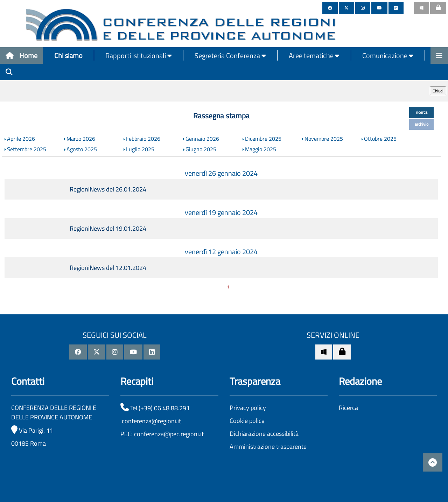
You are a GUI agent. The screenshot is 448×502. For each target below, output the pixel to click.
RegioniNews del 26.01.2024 (108, 189)
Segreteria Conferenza (230, 55)
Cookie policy (247, 421)
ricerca (422, 112)
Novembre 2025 (324, 139)
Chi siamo (68, 55)
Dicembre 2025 (263, 139)
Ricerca (348, 408)
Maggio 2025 (261, 149)
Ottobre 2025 (380, 139)
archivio (422, 124)
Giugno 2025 (201, 149)
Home (22, 55)
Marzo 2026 (81, 139)
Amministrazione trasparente (268, 447)
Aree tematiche (314, 55)
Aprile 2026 (21, 139)
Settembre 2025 (27, 149)
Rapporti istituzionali (139, 55)
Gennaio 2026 (202, 139)
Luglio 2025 (140, 149)
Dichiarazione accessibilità (264, 434)
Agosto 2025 (82, 149)
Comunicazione (388, 55)
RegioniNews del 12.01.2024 (108, 268)
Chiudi (438, 91)
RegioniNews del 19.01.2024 (108, 228)
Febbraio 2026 (143, 139)
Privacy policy (248, 408)
